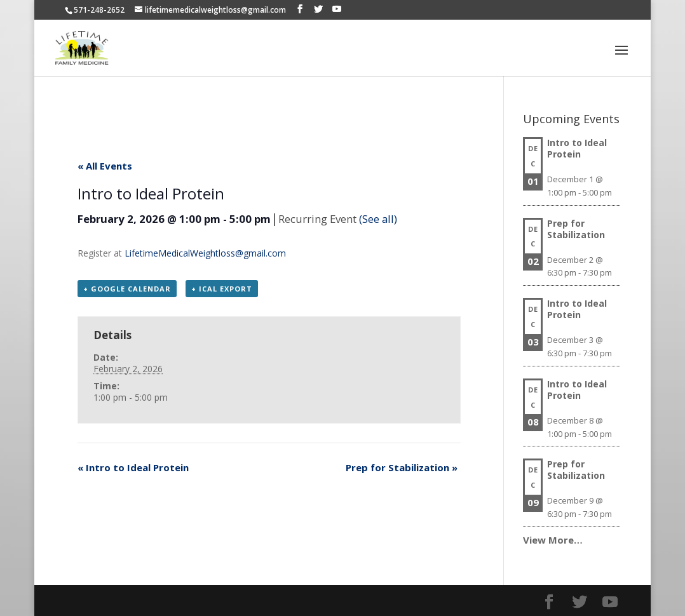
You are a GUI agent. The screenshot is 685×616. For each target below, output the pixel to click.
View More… (553, 540)
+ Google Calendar (127, 289)
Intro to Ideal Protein (133, 467)
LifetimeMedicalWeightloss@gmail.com (205, 253)
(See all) (378, 219)
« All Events (105, 166)
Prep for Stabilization (402, 467)
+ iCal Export (222, 289)
